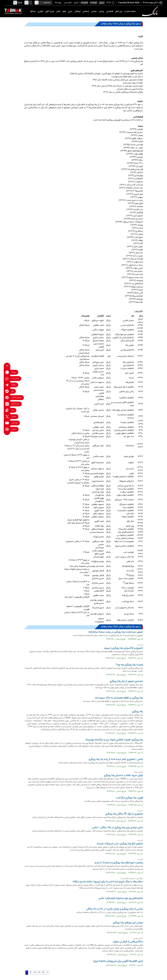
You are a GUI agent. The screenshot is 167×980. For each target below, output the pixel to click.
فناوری (40, 11)
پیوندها (58, 3)
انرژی (70, 11)
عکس (58, 11)
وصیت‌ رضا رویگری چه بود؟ (129, 665)
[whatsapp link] (7, 379)
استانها (33, 11)
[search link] (37, 3)
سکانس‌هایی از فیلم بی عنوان (128, 942)
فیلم (64, 11)
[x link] (7, 417)
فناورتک (84, 3)
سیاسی (94, 11)
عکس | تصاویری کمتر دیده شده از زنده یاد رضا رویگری (116, 759)
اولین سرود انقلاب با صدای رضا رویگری (123, 776)
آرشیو (76, 3)
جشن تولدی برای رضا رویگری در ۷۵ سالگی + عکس (117, 828)
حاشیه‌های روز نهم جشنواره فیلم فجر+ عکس (121, 898)
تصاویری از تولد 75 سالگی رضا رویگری (124, 814)
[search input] (43, 3)
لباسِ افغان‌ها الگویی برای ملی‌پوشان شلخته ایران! (118, 961)
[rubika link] (7, 372)
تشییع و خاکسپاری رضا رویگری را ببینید (123, 648)
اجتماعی (86, 11)
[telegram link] (7, 385)
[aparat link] (7, 429)
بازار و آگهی (50, 11)
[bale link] (7, 391)
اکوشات (94, 3)
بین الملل (119, 11)
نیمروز (102, 3)
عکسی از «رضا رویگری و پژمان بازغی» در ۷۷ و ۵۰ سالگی (115, 909)
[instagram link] (7, 404)
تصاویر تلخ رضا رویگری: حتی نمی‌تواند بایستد (120, 844)
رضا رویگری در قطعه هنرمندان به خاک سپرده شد (119, 698)
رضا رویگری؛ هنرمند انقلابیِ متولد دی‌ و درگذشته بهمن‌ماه (114, 740)
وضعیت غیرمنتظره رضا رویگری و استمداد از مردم (119, 863)
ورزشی (101, 11)
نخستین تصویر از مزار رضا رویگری (126, 681)
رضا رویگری (137, 712)
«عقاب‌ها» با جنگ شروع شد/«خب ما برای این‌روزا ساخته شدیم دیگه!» (108, 882)
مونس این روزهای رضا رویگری (128, 923)
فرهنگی (77, 11)
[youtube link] (7, 423)
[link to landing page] (151, 11)
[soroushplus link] (7, 398)
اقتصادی (110, 11)
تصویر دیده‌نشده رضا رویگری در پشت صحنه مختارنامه (116, 632)
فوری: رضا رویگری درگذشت (129, 798)
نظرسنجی (68, 3)
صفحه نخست (130, 11)
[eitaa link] (7, 410)
